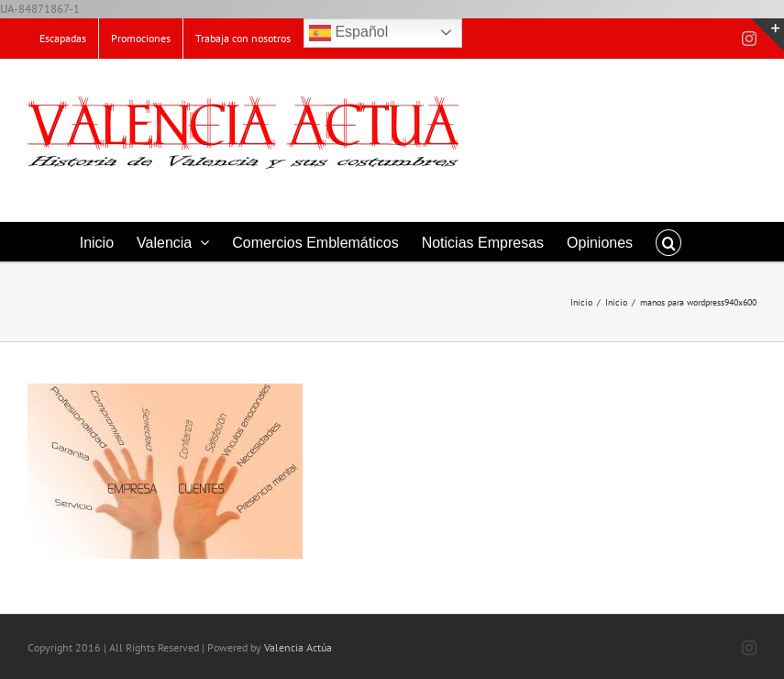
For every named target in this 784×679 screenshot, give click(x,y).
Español (348, 33)
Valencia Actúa (298, 647)
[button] (668, 242)
